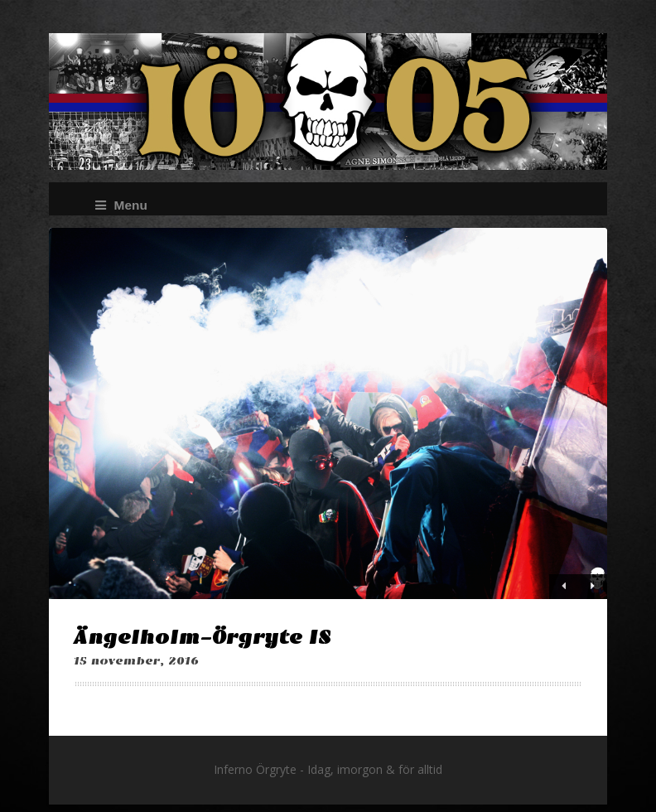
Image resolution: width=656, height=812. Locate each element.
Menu (121, 205)
